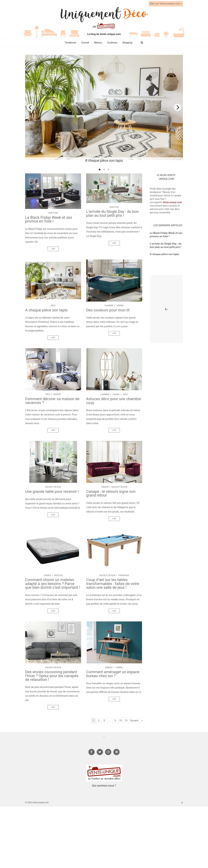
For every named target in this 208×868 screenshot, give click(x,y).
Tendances (70, 43)
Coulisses (112, 43)
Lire (53, 249)
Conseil (85, 43)
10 (121, 721)
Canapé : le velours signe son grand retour (111, 493)
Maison (98, 43)
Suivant (134, 721)
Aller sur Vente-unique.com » (166, 4)
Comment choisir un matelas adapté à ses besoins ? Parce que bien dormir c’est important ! (53, 584)
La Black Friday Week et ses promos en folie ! (49, 219)
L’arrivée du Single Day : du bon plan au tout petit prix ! (112, 213)
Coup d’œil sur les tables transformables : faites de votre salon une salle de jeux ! (113, 584)
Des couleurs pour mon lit (108, 310)
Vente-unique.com (172, 202)
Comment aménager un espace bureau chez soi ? (113, 674)
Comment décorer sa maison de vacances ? (52, 401)
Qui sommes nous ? (104, 786)
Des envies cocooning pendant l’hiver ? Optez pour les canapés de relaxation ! (52, 676)
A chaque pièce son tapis (46, 310)
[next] (177, 107)
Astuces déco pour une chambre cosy (114, 401)
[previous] (31, 107)
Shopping (127, 43)
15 (126, 721)
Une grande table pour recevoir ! (52, 491)
